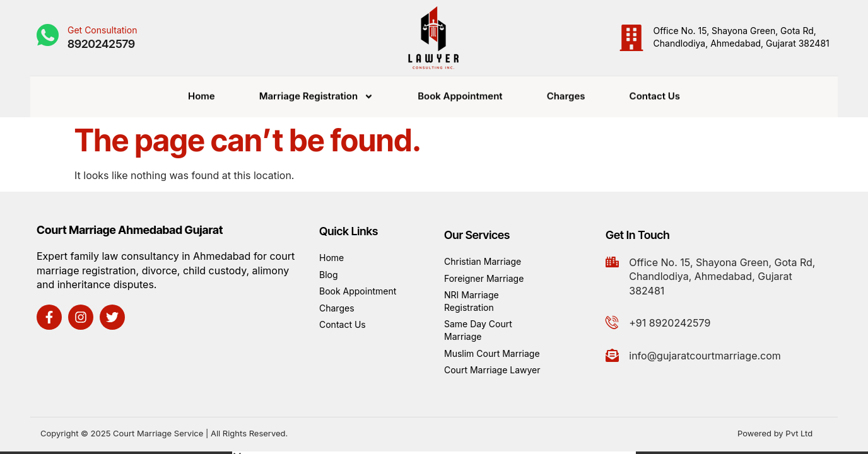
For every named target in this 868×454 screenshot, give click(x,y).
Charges (566, 94)
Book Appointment (460, 94)
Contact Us (655, 94)
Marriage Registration (316, 94)
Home (202, 94)
